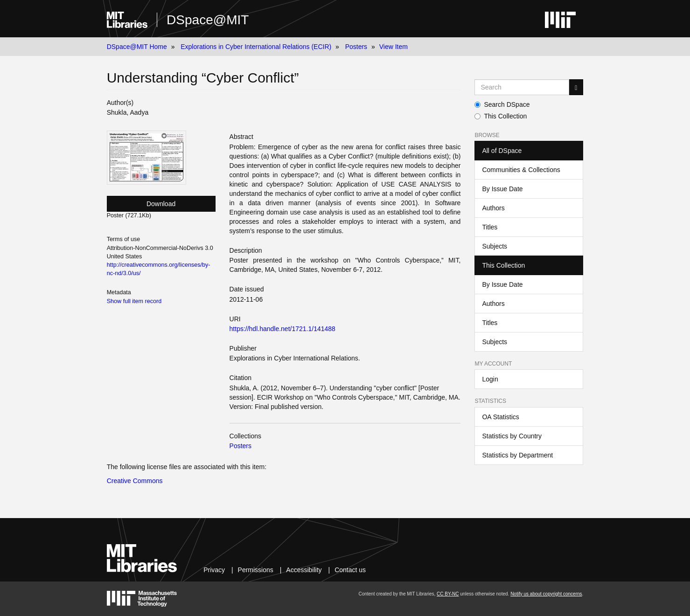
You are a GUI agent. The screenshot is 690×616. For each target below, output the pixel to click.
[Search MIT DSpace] (522, 87)
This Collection (501, 116)
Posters (356, 47)
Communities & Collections (521, 170)
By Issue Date (502, 189)
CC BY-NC (448, 594)
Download (161, 204)
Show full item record (134, 301)
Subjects (495, 246)
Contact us (350, 570)
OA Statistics (500, 417)
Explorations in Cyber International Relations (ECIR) (256, 47)
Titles (490, 227)
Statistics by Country (512, 436)
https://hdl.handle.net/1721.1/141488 (282, 329)
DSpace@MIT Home (137, 47)
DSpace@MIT (208, 20)
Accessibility (304, 570)
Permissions (256, 570)
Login (490, 379)
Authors (493, 208)
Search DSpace (502, 104)
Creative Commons (135, 481)
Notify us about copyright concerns (546, 594)
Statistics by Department (517, 455)
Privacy (214, 570)
